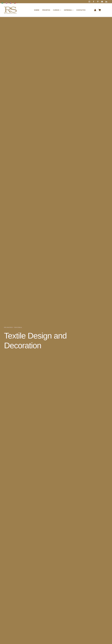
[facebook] (94, 2)
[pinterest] (98, 2)
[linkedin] (106, 2)
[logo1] (10, 6)
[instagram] (89, 2)
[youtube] (102, 2)
